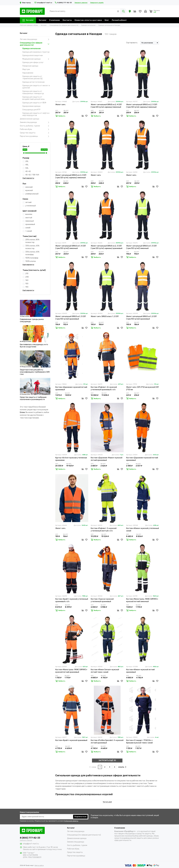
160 (27, 280)
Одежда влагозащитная (33, 55)
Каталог (28, 20)
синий (28, 228)
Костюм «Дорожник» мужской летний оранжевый (71, 388)
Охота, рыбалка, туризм (35, 126)
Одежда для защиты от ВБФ (34, 103)
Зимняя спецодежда (35, 122)
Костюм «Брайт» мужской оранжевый (71, 740)
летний (28, 202)
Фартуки (26, 69)
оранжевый (30, 224)
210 (27, 274)
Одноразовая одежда (31, 106)
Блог (107, 20)
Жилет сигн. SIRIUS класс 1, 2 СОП (105, 316)
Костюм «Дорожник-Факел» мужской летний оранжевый (107, 459)
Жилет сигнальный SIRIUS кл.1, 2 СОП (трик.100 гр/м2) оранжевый (141, 318)
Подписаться (80, 817)
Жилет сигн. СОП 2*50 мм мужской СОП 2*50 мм (142, 388)
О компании (55, 20)
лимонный (30, 221)
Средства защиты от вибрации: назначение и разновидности (33, 398)
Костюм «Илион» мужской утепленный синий (143, 530)
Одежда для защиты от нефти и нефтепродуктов (36, 114)
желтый (29, 218)
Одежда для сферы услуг (33, 62)
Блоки (22, 412)
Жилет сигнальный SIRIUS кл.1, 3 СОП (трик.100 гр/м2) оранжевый (71, 318)
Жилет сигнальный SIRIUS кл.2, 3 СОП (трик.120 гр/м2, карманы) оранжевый (107, 247)
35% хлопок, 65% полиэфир (32, 253)
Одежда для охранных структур (36, 52)
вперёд (122, 767)
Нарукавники (28, 73)
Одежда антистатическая (33, 82)
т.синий (29, 231)
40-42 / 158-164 (32, 175)
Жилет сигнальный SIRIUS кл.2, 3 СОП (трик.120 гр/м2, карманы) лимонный (142, 106)
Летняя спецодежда (35, 39)
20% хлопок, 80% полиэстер (32, 241)
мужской (29, 190)
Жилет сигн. (60, 105)
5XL (27, 168)
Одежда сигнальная (31, 49)
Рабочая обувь (35, 129)
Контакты (67, 20)
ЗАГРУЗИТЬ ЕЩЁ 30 (107, 760)
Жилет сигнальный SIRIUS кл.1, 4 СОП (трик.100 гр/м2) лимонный (71, 247)
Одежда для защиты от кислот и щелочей (36, 87)
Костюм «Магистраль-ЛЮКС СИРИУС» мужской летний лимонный (142, 600)
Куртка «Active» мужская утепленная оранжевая (71, 459)
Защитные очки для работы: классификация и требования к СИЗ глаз (35, 372)
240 (27, 277)
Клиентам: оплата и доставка (88, 20)
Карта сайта (39, 865)
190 (27, 287)
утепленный (31, 206)
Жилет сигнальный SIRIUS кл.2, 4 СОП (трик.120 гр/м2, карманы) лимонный (106, 106)
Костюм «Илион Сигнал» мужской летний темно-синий (105, 671)
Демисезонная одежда (30, 119)
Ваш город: (26, 3)
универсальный (32, 194)
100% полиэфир (32, 258)
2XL (27, 161)
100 (27, 284)
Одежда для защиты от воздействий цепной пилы (34, 98)
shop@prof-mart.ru (43, 3)
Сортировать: (132, 43)
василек (29, 214)
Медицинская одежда (36, 59)
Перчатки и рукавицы (35, 136)
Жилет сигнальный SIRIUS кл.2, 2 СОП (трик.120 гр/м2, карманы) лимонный (71, 176)
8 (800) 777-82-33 (63, 3)
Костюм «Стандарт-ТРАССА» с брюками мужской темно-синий (139, 742)
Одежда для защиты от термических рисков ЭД (32, 77)
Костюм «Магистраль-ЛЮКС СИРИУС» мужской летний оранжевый (71, 671)
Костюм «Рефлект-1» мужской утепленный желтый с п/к (104, 530)
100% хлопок (31, 261)
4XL (27, 165)
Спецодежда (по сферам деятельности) (35, 44)
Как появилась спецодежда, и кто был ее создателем (34, 346)
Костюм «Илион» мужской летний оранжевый (140, 671)
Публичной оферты (71, 821)
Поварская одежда (30, 66)
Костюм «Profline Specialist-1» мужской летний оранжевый (107, 742)
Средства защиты (35, 133)
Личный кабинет (119, 20)
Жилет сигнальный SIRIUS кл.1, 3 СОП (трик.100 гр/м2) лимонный (141, 247)
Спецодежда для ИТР (31, 110)
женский (29, 187)
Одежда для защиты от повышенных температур (33, 92)
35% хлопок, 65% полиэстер (32, 247)
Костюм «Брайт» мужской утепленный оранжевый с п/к (72, 600)
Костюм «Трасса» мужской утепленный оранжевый (102, 600)
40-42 (28, 171)
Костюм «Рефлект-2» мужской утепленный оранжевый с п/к (104, 388)
